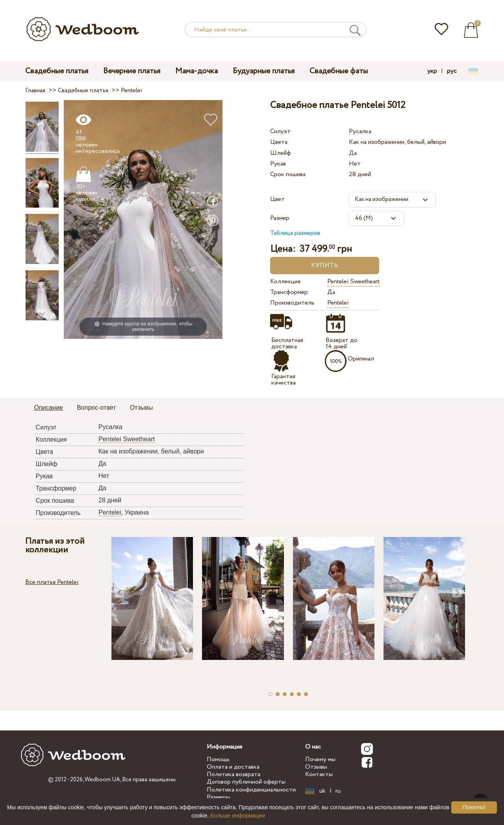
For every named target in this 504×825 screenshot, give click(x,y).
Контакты (319, 774)
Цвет (277, 199)
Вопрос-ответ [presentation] (96, 408)
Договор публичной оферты (246, 782)
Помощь (218, 759)
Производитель (292, 303)
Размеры (218, 797)
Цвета (279, 142)
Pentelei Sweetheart (353, 282)
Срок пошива (288, 174)
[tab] (48, 408)
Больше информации (238, 816)
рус (452, 71)
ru (338, 791)
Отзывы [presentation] (142, 408)
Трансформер (289, 292)
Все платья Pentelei (52, 582)
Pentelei (338, 303)
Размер (280, 218)
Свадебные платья (57, 71)
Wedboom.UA (102, 780)
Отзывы (316, 767)
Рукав (278, 164)
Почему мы (320, 759)
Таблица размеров (295, 233)
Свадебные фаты (339, 71)
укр (432, 71)
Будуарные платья (264, 71)
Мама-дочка (196, 71)
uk (322, 791)
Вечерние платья (132, 71)
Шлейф (281, 153)
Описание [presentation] (48, 408)
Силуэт (280, 131)
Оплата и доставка (233, 767)
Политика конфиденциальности (251, 790)
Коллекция (285, 282)
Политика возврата (233, 774)
